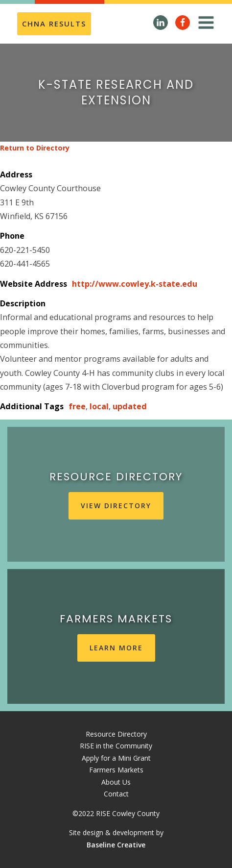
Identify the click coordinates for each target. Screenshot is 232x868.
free (77, 406)
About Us (116, 782)
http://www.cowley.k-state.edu (135, 284)
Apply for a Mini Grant (116, 758)
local (99, 406)
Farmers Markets (116, 770)
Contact (116, 794)
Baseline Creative (116, 845)
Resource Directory (116, 734)
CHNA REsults (54, 24)
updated (130, 406)
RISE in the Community (116, 746)
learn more (116, 648)
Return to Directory (35, 148)
